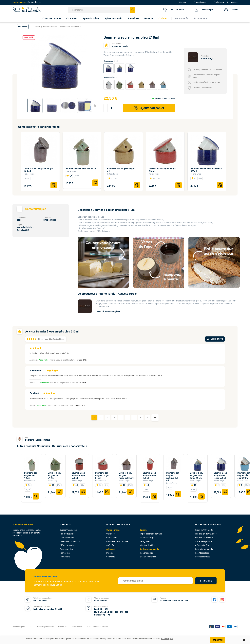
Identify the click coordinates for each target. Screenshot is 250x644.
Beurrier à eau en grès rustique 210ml (126, 475)
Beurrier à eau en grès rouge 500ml (78, 475)
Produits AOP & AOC (204, 530)
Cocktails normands (204, 549)
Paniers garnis (146, 553)
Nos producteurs (67, 534)
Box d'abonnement (148, 557)
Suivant (94, 106)
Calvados (110, 534)
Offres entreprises (68, 545)
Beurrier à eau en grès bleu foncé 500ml (206, 170)
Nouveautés (65, 553)
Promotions (65, 557)
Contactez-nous (67, 538)
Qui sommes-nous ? (68, 530)
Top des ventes (66, 549)
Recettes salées (202, 553)
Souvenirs (111, 557)
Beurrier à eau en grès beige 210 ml (123, 170)
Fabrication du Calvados (206, 534)
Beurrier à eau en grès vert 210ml (54, 475)
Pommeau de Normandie (117, 541)
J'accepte (218, 640)
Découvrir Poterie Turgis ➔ (108, 311)
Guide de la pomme (203, 541)
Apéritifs (110, 545)
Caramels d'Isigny (148, 538)
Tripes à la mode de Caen (151, 534)
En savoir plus (167, 639)
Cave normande (113, 530)
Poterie (109, 553)
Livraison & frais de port (70, 541)
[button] (23, 27)
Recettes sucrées (203, 557)
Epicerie (144, 530)
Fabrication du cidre (204, 538)
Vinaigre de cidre (147, 545)
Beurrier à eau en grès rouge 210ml (162, 170)
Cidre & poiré (112, 538)
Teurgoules (145, 541)
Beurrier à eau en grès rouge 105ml (149, 475)
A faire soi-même (202, 545)
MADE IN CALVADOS (23, 525)
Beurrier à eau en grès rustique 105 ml (38, 170)
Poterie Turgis (29, 174)
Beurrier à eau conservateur (38, 440)
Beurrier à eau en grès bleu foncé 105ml (197, 475)
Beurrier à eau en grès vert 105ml (81, 169)
